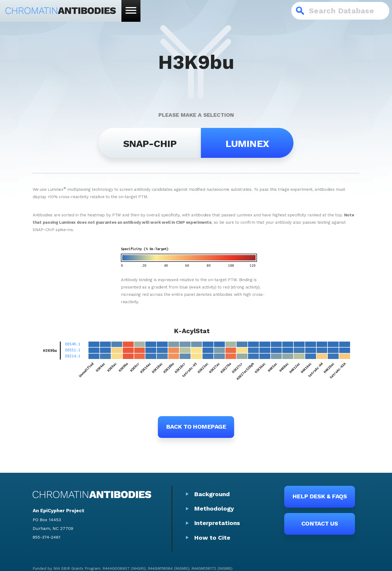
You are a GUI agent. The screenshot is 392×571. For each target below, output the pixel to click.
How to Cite (212, 538)
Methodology (214, 509)
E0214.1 (73, 356)
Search (300, 11)
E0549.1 (73, 344)
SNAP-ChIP (150, 144)
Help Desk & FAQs (320, 496)
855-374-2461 (47, 537)
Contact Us (320, 524)
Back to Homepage (196, 427)
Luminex (247, 144)
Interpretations (217, 523)
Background (212, 494)
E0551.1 (73, 350)
